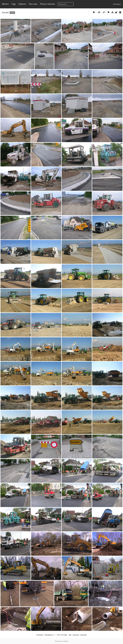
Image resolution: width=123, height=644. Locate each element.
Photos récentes (48, 4)
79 (64, 635)
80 (66, 635)
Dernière (84, 635)
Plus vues (33, 4)
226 (70, 635)
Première (40, 635)
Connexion (117, 4)
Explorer (22, 4)
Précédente (49, 635)
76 (58, 635)
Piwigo (66, 641)
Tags (14, 4)
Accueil (5, 12)
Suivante (76, 635)
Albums (5, 4)
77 (60, 635)
